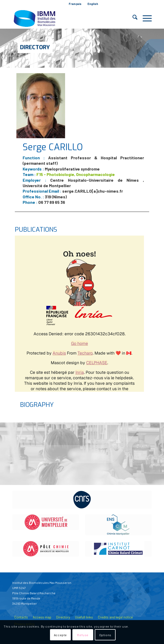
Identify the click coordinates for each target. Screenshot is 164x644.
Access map (42, 617)
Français (75, 4)
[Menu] (145, 18)
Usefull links (84, 617)
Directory (35, 47)
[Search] (132, 18)
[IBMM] (68, 18)
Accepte (60, 635)
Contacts (21, 617)
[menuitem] (75, 4)
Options (105, 635)
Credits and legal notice (115, 617)
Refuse (83, 635)
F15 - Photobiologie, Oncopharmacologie (76, 174)
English (93, 4)
